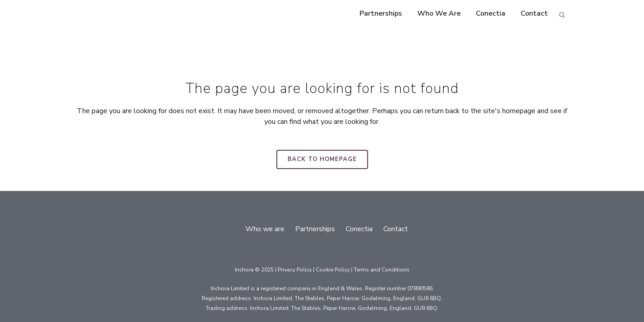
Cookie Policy (333, 270)
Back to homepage (322, 159)
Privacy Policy (295, 270)
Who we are (265, 229)
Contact (396, 229)
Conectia (359, 229)
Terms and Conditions (382, 270)
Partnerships (315, 229)
